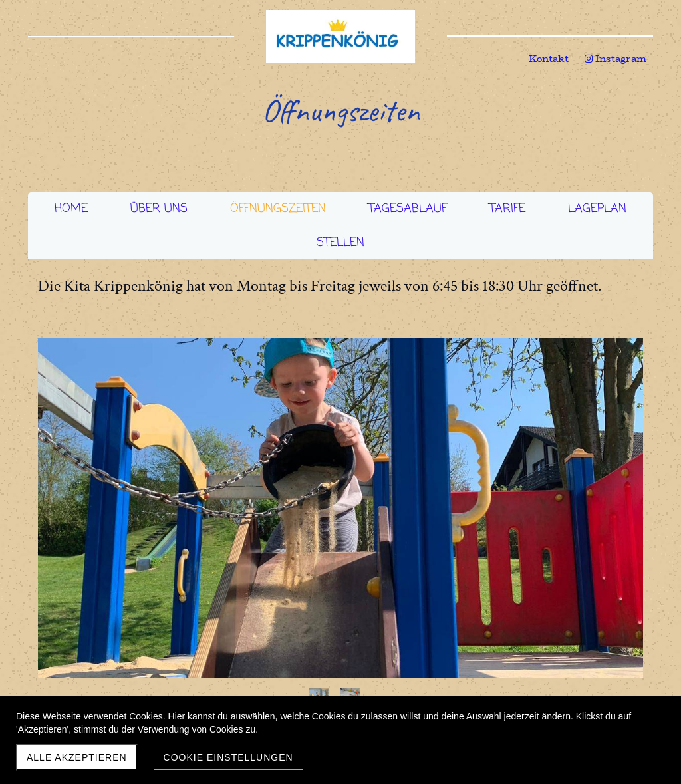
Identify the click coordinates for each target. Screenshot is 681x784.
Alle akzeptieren (77, 757)
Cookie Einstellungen (228, 757)
